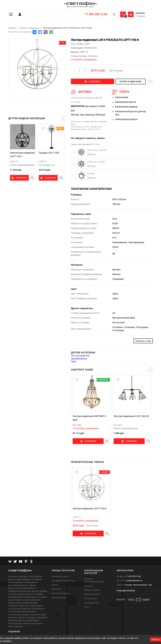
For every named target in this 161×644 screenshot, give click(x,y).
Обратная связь (59, 596)
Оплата (55, 584)
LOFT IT (14, 161)
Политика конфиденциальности (94, 579)
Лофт (73, 361)
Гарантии (89, 585)
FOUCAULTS (90, 48)
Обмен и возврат (92, 589)
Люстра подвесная (80, 356)
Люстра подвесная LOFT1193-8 (89, 508)
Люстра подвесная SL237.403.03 (131, 416)
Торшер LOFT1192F (49, 153)
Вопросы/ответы (92, 593)
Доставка (56, 588)
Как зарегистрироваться (63, 580)
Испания (93, 56)
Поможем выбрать (60, 592)
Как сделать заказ (60, 575)
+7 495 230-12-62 (96, 14)
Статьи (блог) (90, 597)
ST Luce (118, 425)
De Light (77, 425)
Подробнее (14, 630)
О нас (87, 606)
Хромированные (79, 358)
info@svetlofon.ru (134, 580)
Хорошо (155, 639)
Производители (91, 602)
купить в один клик (129, 81)
